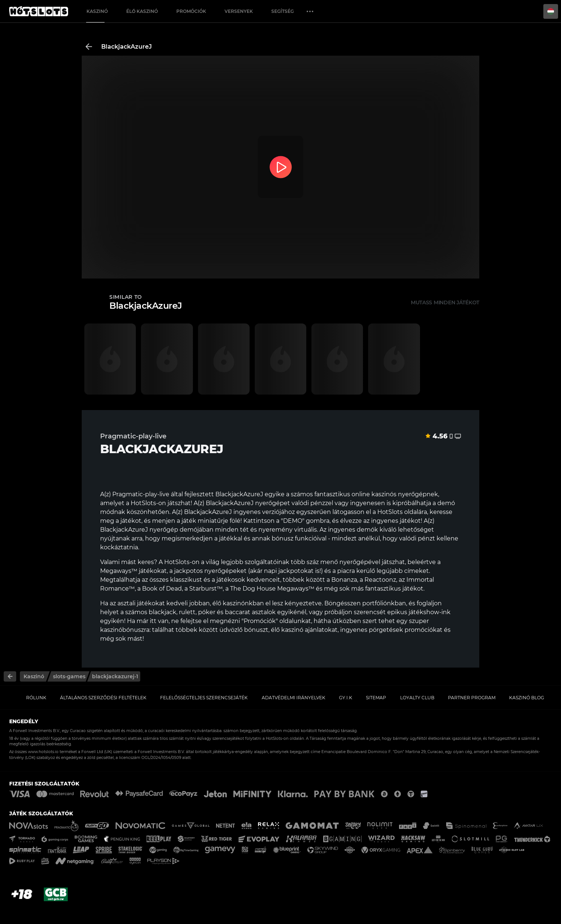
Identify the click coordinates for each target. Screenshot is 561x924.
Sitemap (376, 698)
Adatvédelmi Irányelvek (294, 698)
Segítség (283, 11)
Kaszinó (97, 11)
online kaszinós (374, 494)
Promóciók (191, 11)
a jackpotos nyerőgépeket (208, 571)
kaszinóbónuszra (125, 630)
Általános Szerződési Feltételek (103, 698)
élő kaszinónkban (238, 603)
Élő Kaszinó (142, 11)
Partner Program (472, 698)
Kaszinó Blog (527, 698)
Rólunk (36, 698)
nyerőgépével (360, 562)
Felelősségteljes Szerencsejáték (204, 698)
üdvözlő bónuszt (244, 630)
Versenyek (239, 11)
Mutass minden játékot (445, 302)
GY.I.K (346, 698)
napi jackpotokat (289, 571)
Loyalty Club (417, 698)
